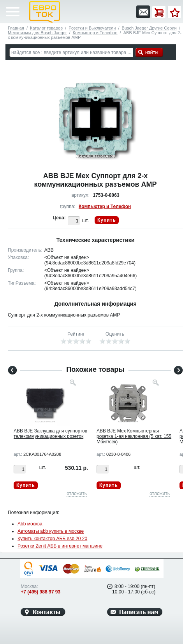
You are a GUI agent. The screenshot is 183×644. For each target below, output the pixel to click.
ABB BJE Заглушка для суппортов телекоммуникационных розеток (50, 434)
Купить (107, 220)
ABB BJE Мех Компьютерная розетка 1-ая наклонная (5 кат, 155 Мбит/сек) (134, 436)
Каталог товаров (46, 28)
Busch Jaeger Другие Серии (149, 28)
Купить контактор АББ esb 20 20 (52, 539)
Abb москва (30, 524)
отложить (77, 493)
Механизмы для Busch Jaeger (37, 33)
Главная (16, 28)
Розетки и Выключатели (92, 28)
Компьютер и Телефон (95, 33)
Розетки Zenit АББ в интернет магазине (60, 546)
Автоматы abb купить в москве (51, 531)
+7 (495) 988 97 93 (40, 592)
